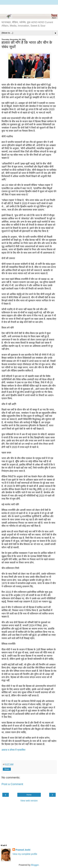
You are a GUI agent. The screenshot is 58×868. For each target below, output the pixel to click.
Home (29, 795)
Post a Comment (12, 784)
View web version (29, 801)
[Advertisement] (29, 8)
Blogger (35, 865)
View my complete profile (25, 854)
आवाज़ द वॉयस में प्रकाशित (13, 750)
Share (7, 769)
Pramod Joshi (23, 850)
